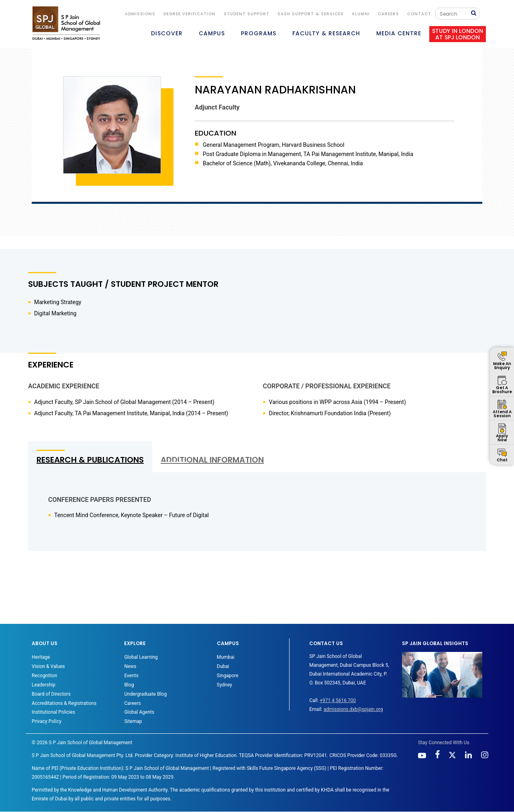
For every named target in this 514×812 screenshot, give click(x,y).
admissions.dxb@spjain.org (353, 709)
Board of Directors (51, 694)
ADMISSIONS (140, 14)
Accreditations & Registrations (64, 703)
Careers (389, 14)
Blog (129, 685)
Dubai (223, 666)
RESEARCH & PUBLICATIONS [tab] (90, 460)
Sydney (224, 685)
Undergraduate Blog (145, 694)
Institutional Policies (53, 712)
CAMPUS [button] (212, 33)
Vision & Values (48, 666)
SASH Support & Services (311, 14)
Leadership (44, 685)
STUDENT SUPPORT (247, 14)
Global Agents (139, 712)
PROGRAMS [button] (259, 33)
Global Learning (141, 657)
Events (131, 676)
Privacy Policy (47, 721)
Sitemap (133, 721)
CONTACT (419, 14)
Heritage (41, 657)
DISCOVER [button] (167, 33)
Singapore (228, 676)
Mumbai (226, 657)
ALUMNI (361, 14)
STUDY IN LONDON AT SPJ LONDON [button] (458, 34)
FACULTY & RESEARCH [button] (326, 33)
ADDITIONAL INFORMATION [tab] (212, 460)
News (130, 666)
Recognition (44, 676)
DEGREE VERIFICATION (190, 14)
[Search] (455, 14)
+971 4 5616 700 (338, 700)
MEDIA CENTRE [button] (399, 33)
